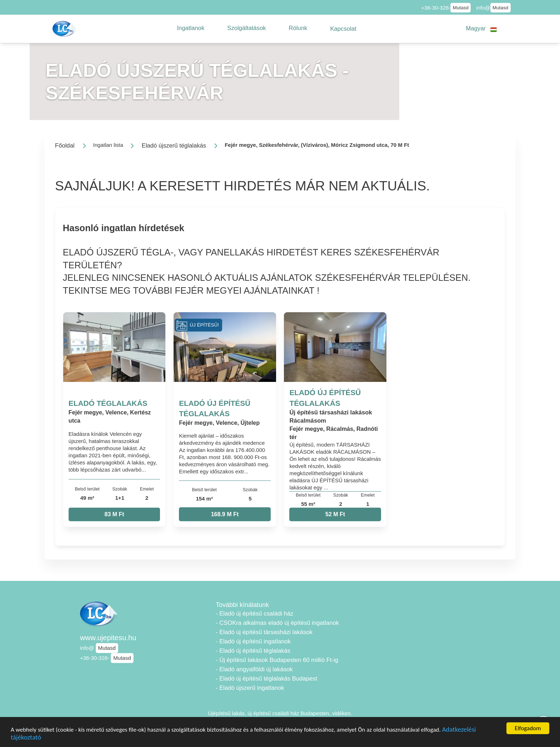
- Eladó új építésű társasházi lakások (264, 632)
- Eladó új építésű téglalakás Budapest (266, 679)
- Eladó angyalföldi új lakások (254, 669)
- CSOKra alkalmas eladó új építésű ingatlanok (277, 623)
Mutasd (461, 8)
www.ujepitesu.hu (108, 638)
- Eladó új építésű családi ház (254, 614)
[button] (191, 28)
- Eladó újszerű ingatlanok (250, 688)
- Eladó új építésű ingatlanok (253, 641)
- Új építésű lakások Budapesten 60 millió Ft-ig (277, 660)
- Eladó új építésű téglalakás (253, 651)
